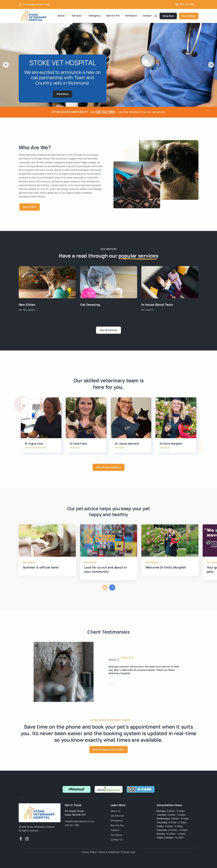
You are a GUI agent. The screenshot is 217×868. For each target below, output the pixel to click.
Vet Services (117, 816)
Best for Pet (113, 16)
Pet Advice (131, 16)
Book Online (189, 16)
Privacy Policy (89, 852)
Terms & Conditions (109, 852)
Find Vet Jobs (128, 852)
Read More (63, 94)
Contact (147, 16)
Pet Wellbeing (27, 310)
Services (77, 16)
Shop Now (168, 16)
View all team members (109, 467)
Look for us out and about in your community (105, 570)
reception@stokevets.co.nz (79, 821)
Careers (115, 830)
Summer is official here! (41, 567)
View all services (109, 330)
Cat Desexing (90, 305)
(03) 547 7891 (187, 4)
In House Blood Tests (157, 305)
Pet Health (148, 310)
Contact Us (117, 840)
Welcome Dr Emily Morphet (166, 567)
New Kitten (27, 305)
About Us (116, 811)
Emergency (95, 16)
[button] (6, 65)
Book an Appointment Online (109, 750)
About (61, 16)
